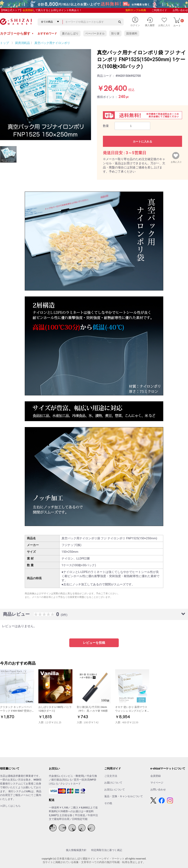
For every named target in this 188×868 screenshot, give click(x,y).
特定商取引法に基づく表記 (107, 850)
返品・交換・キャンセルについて (124, 796)
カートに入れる (142, 142)
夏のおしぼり (70, 33)
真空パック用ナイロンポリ (52, 43)
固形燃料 (132, 33)
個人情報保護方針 (76, 850)
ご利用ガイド (159, 10)
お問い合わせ (180, 10)
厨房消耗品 (22, 43)
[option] (46, 95)
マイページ (157, 783)
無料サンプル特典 (136, 10)
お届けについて (113, 783)
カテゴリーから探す (17, 33)
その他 (108, 803)
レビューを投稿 (94, 643)
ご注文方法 (111, 776)
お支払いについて (115, 790)
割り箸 (115, 33)
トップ (4, 43)
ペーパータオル (95, 33)
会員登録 (28, 10)
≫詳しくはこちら (10, 806)
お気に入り (176, 161)
